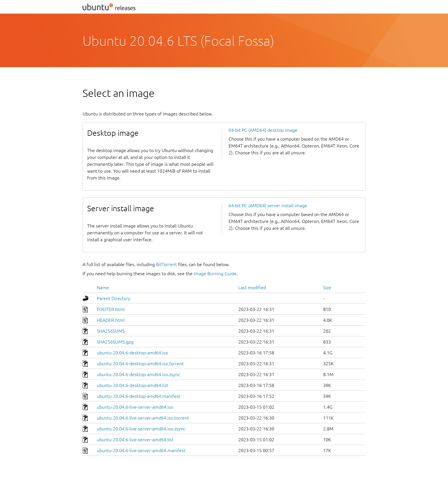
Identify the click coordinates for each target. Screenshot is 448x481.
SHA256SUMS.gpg (115, 342)
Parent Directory (114, 298)
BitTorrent (166, 264)
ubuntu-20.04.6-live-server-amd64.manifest (141, 450)
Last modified (252, 288)
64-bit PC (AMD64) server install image (268, 205)
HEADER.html (111, 320)
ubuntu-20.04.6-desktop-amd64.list (133, 385)
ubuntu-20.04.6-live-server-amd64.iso (135, 407)
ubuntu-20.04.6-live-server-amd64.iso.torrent (143, 418)
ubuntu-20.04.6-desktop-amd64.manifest (139, 396)
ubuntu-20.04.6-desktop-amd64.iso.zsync (138, 374)
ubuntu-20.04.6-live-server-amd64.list (135, 440)
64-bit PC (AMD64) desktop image (263, 130)
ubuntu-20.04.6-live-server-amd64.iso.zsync (141, 429)
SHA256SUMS (111, 331)
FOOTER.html (111, 309)
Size (327, 288)
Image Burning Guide (215, 274)
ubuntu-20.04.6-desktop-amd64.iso (132, 353)
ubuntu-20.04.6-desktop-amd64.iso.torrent (140, 364)
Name (103, 288)
